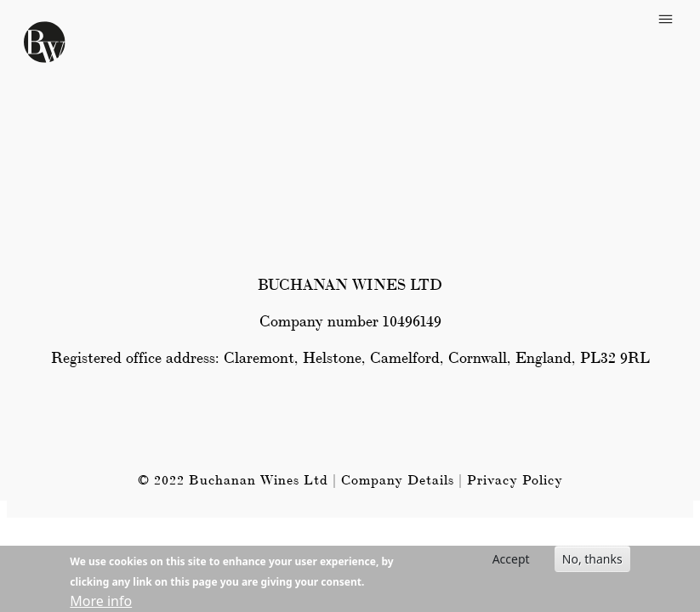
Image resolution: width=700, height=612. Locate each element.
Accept (511, 561)
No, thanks (592, 561)
